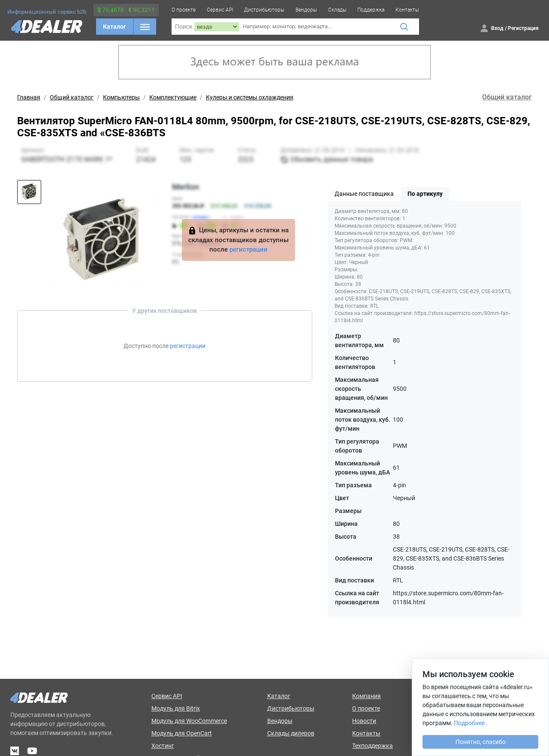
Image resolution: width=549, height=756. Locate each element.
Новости (364, 721)
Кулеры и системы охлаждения (250, 97)
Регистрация (523, 28)
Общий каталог (72, 97)
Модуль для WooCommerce (189, 721)
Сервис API (220, 10)
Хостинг (163, 746)
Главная (29, 97)
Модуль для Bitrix (176, 708)
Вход (497, 28)
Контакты (407, 10)
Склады (337, 10)
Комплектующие (173, 97)
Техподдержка (373, 746)
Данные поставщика (364, 194)
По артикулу (425, 194)
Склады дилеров (291, 733)
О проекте (184, 10)
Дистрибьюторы (264, 10)
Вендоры (306, 10)
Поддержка (371, 10)
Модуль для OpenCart (182, 733)
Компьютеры (121, 97)
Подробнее (469, 723)
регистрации (249, 249)
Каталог (115, 27)
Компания (367, 696)
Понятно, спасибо (481, 742)
